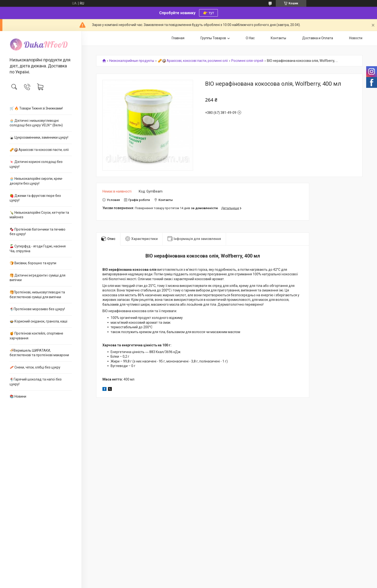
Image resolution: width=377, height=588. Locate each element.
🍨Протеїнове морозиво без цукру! (37, 309)
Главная (178, 38)
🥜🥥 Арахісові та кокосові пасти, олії (39, 150)
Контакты (278, 38)
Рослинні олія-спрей (247, 61)
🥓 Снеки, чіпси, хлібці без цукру (35, 367)
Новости (356, 38)
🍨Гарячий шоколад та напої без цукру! (36, 382)
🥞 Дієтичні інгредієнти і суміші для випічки (38, 278)
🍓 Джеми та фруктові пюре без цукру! (35, 198)
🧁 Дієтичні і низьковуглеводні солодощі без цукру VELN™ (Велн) (36, 123)
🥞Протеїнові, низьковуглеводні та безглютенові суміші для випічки (37, 295)
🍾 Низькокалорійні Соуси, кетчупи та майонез (39, 215)
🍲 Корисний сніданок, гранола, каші (38, 321)
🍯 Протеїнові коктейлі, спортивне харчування (36, 336)
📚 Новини (18, 396)
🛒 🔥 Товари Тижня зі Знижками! (36, 108)
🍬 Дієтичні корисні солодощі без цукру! (36, 164)
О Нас (250, 38)
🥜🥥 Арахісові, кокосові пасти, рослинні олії (193, 61)
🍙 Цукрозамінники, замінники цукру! (39, 137)
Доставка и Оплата (318, 38)
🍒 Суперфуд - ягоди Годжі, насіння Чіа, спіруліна (38, 249)
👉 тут (208, 13)
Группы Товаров (213, 38)
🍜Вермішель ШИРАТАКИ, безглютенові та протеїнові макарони (39, 353)
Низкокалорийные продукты (132, 61)
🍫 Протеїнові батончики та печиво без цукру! (38, 232)
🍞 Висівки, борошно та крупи (33, 263)
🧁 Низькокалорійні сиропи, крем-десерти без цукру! (36, 181)
